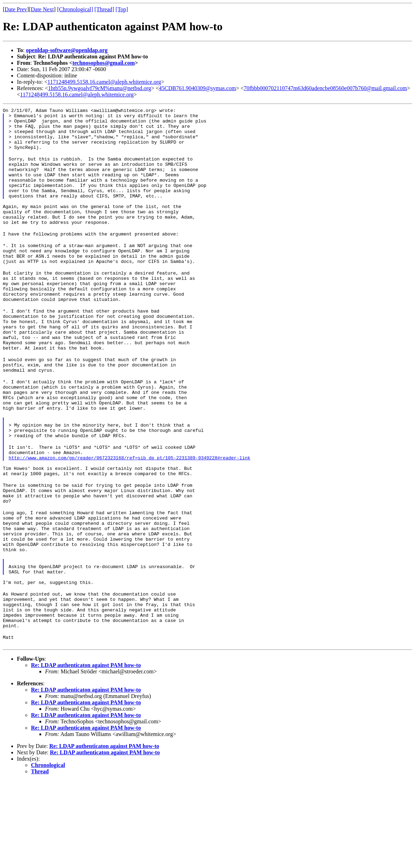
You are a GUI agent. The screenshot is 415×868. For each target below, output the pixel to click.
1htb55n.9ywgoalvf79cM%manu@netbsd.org (100, 88)
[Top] (122, 9)
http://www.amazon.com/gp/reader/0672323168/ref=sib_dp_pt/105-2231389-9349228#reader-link (130, 516)
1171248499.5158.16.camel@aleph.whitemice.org (104, 82)
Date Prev (16, 9)
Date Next (42, 9)
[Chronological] (75, 9)
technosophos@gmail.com (104, 63)
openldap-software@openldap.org (67, 50)
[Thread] (104, 9)
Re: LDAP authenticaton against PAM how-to (86, 753)
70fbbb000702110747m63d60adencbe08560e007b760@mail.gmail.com (325, 88)
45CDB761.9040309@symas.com (197, 88)
